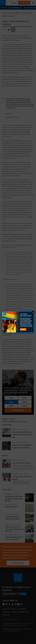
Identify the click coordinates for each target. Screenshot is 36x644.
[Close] (33, 312)
